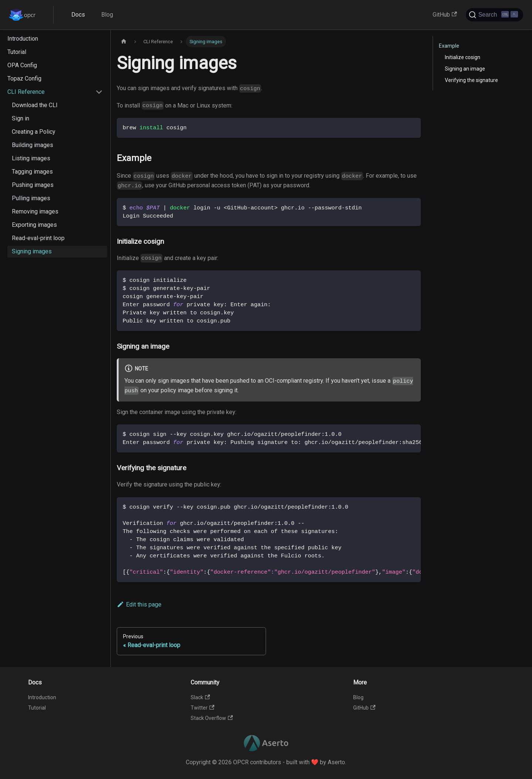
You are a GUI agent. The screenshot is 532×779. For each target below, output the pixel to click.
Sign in (21, 118)
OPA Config (22, 65)
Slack (200, 697)
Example (449, 46)
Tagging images (32, 172)
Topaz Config (24, 78)
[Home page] (124, 42)
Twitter (202, 708)
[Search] (495, 15)
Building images (33, 145)
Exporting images (34, 225)
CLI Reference (26, 92)
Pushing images (33, 185)
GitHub (445, 15)
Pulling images (31, 198)
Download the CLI (35, 105)
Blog (107, 15)
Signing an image (465, 69)
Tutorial (17, 52)
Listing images (31, 158)
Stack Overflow (212, 718)
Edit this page (139, 604)
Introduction (23, 39)
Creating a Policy (34, 132)
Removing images (35, 211)
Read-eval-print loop (38, 238)
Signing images (32, 251)
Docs (78, 15)
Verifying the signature (471, 80)
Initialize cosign (463, 57)
